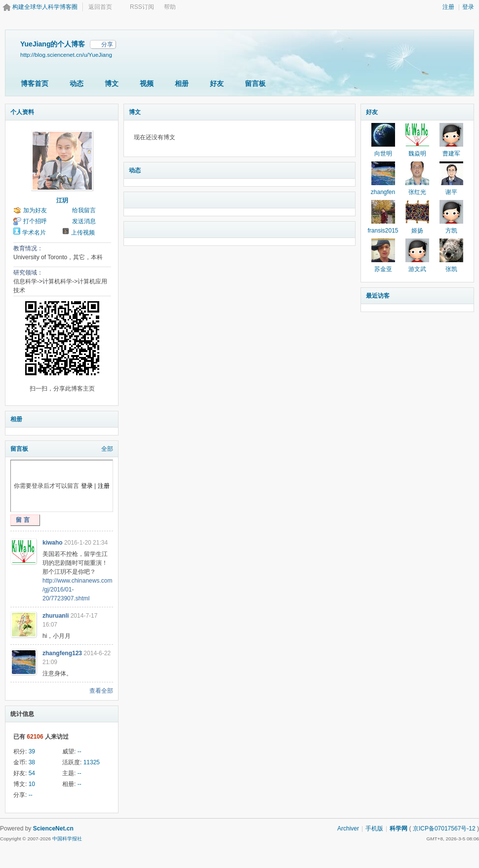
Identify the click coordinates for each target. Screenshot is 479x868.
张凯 (451, 269)
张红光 (417, 192)
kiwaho (53, 543)
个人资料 (22, 112)
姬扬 (417, 231)
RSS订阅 (142, 7)
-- (80, 751)
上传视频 (83, 233)
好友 (217, 83)
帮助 (170, 7)
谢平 (451, 192)
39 (32, 751)
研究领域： (28, 273)
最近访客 (378, 296)
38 (32, 762)
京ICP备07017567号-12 (444, 829)
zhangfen (383, 192)
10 (32, 784)
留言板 (255, 83)
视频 (147, 83)
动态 (77, 83)
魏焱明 (417, 154)
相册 (182, 83)
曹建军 (451, 154)
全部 (107, 449)
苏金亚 (383, 269)
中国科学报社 (67, 839)
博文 (112, 83)
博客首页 (35, 83)
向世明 (383, 154)
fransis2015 (383, 231)
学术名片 (34, 233)
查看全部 (101, 691)
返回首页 (100, 7)
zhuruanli (56, 616)
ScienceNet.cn (53, 829)
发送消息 (84, 221)
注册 (448, 7)
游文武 (417, 269)
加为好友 (35, 210)
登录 (468, 7)
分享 (107, 44)
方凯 (451, 231)
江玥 (62, 200)
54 (32, 773)
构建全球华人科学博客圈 (45, 7)
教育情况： (28, 248)
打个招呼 (35, 221)
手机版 (374, 829)
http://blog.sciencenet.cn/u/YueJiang (66, 55)
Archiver (348, 829)
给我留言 (84, 210)
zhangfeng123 (62, 653)
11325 (92, 762)
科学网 (399, 829)
